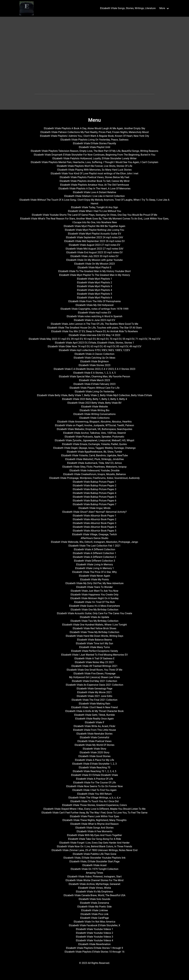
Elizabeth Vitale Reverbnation (95, 944)
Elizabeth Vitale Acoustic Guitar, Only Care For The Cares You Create (94, 613)
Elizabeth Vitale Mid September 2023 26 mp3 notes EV (95, 241)
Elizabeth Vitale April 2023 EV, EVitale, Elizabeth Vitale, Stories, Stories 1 (94, 343)
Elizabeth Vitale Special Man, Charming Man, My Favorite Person (94, 377)
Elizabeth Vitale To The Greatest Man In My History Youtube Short (94, 271)
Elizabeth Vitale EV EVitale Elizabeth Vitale (94, 775)
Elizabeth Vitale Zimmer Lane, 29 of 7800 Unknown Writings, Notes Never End (94, 850)
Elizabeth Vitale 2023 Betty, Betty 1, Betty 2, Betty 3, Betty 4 (94, 399)
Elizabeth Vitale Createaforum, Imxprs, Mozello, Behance (94, 474)
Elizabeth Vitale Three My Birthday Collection (94, 632)
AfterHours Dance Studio (95, 538)
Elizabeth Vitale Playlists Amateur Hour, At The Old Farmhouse (94, 185)
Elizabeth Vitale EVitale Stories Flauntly (94, 143)
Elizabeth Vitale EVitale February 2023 (95, 384)
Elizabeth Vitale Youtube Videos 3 (94, 937)
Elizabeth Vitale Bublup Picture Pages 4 (94, 493)
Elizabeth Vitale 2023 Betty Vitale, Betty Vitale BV (94, 403)
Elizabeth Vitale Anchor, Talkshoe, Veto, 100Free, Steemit (95, 433)
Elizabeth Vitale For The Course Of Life (94, 783)
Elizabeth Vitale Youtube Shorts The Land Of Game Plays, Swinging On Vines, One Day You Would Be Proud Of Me (94, 215)
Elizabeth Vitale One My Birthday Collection (94, 610)
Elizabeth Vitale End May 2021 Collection (94, 681)
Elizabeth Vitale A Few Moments (95, 831)
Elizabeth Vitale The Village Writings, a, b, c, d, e (94, 798)
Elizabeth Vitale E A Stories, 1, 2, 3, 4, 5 (94, 373)
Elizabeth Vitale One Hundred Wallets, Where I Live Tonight (94, 625)
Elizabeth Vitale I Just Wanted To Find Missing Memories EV (94, 655)
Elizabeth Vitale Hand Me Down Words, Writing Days (94, 636)
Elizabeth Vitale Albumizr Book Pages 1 (94, 516)
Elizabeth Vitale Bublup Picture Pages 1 (94, 482)
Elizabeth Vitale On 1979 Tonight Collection (94, 869)
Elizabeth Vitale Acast (94, 865)
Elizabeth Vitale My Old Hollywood (94, 305)
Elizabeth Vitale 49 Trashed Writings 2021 (95, 666)
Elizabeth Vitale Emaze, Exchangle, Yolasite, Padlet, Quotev (94, 444)
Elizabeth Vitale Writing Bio (95, 410)
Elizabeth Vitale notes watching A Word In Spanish (94, 316)
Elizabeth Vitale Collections (95, 418)
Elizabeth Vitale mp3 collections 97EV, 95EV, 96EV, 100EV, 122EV (95, 350)
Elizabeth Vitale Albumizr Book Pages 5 (94, 531)
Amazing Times (95, 873)
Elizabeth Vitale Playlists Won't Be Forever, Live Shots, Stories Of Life (95, 166)
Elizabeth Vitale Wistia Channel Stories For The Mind (95, 880)
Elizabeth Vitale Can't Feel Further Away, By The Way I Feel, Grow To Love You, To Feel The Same (94, 813)
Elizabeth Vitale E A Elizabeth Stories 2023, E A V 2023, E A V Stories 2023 (95, 369)
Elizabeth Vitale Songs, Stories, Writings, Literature (128, 8)
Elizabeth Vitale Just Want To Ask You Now (94, 591)
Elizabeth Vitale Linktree (94, 910)
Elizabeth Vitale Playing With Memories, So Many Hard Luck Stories (94, 170)
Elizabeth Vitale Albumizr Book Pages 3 (94, 523)
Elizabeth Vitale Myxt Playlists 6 (95, 298)
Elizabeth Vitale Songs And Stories (94, 828)
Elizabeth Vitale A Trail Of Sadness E (95, 658)
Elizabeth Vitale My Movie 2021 (94, 692)
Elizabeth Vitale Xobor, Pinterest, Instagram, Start (95, 877)
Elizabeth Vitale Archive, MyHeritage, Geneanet (95, 884)
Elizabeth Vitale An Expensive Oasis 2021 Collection (94, 685)
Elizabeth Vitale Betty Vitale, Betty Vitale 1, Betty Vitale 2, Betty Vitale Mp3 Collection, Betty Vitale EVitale (95, 395)
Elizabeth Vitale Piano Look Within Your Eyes (94, 816)
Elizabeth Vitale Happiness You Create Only (94, 595)
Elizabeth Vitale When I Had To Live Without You (94, 211)
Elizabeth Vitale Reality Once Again (94, 719)
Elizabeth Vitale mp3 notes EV (95, 313)
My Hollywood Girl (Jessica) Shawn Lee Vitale (94, 677)
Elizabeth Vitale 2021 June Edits (94, 696)
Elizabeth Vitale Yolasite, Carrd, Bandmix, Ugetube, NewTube (94, 455)
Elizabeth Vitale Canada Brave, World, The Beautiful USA (94, 895)
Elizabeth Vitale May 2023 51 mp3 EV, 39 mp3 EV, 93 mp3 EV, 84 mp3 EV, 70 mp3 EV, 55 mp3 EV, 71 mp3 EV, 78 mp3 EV (95, 339)
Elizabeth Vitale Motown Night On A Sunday (94, 598)
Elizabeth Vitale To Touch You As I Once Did (95, 801)
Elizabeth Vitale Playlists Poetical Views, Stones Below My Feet (94, 177)
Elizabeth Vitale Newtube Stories (95, 734)
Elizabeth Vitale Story (94, 749)
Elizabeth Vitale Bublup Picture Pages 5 (94, 497)
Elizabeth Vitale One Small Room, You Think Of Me (94, 670)
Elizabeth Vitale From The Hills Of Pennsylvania (94, 301)
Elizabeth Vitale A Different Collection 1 (94, 553)
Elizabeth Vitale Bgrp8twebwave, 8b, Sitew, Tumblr (94, 452)
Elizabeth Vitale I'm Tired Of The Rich (94, 602)
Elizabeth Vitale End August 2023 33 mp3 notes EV (94, 252)
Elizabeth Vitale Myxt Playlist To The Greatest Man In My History (94, 275)
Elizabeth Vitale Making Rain (94, 704)
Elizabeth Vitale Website (95, 407)
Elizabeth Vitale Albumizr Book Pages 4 (94, 527)
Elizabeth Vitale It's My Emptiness (94, 892)
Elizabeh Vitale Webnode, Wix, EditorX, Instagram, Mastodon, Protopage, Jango (94, 542)
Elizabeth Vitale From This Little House (94, 730)
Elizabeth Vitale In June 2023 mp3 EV (95, 320)
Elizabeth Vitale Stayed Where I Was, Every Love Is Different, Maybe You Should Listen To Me (94, 809)
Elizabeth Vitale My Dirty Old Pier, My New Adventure (94, 583)
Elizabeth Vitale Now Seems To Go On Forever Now (94, 786)
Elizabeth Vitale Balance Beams (94, 640)
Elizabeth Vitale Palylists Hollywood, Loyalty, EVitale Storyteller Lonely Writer (95, 158)
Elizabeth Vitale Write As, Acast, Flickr (95, 726)
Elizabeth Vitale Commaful (94, 737)
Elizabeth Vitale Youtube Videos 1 (94, 929)
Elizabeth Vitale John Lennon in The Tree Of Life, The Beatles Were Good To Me (94, 324)
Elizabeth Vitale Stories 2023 (94, 365)
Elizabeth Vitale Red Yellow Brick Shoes (94, 628)
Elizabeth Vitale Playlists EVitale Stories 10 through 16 (94, 952)
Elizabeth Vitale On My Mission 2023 (95, 264)
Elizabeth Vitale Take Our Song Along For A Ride (95, 839)
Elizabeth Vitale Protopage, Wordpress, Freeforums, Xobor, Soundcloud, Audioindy (94, 478)
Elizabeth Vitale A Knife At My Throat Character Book (94, 711)
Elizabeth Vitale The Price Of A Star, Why (95, 572)
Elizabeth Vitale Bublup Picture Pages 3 (94, 489)
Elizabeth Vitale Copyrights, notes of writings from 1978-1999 (94, 309)
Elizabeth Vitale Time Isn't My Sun (94, 643)
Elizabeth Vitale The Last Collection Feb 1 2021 (95, 546)
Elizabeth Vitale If (94, 722)
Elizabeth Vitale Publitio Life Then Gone (94, 854)
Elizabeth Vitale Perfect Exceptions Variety (94, 651)
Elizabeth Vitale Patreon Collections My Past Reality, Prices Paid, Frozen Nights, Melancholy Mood (94, 132)
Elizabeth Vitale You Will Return (95, 794)
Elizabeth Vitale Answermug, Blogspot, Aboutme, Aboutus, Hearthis (94, 422)
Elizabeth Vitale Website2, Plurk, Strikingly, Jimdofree (95, 459)
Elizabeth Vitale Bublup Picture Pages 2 (94, 486)
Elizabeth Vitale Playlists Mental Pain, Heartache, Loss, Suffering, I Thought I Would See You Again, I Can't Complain (94, 162)
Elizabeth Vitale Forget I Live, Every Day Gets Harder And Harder (94, 843)
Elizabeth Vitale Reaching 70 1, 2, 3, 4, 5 (95, 771)
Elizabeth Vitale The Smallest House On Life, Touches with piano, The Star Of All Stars (94, 328)
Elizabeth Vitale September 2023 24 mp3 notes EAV (94, 237)
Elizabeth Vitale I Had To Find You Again (95, 790)
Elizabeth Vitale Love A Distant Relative (94, 192)
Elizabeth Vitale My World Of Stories (95, 745)
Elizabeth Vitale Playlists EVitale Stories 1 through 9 (94, 948)
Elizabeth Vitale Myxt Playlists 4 (95, 290)
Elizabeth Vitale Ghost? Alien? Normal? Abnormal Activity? (94, 512)
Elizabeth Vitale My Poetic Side (95, 907)
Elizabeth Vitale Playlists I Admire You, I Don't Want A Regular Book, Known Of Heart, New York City (94, 136)
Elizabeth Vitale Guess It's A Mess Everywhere (95, 606)
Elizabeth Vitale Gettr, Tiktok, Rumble (94, 715)
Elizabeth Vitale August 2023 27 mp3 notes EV (95, 245)
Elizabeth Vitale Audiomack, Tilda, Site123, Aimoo (95, 463)
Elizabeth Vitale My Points (94, 580)
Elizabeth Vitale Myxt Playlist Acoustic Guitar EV (94, 234)
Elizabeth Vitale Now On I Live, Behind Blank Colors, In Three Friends (94, 846)
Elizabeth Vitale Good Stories (94, 756)
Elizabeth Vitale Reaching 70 (94, 768)
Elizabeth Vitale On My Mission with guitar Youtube (94, 260)
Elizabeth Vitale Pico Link (94, 914)
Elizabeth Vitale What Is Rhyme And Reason (94, 824)
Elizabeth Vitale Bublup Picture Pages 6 (94, 501)
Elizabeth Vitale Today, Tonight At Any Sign (94, 207)
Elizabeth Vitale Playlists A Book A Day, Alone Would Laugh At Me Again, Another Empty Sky (95, 128)
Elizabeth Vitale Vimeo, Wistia (94, 888)
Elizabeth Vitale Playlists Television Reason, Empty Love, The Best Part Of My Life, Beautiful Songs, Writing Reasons (95, 151)
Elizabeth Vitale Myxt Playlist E (95, 267)
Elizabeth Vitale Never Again (94, 576)
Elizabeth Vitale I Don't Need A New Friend (94, 707)
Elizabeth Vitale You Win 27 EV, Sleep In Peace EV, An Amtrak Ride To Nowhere (94, 331)
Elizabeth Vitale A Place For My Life (94, 760)
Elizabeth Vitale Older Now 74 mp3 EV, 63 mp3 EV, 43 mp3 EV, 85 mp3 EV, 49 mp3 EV (94, 346)
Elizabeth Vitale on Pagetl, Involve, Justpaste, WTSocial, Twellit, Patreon (94, 425)
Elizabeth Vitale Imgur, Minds (94, 508)
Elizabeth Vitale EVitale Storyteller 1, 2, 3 (94, 764)
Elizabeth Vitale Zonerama (94, 903)
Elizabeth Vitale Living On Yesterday (94, 392)
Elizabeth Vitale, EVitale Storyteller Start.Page (94, 861)
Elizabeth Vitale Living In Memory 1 (94, 568)
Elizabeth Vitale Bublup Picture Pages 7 (94, 504)
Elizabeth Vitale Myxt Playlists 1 (95, 279)
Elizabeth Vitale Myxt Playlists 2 (95, 283)
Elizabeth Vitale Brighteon (94, 361)
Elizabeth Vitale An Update (94, 617)
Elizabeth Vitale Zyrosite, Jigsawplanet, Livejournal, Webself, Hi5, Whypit (95, 440)
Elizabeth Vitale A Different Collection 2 (94, 557)
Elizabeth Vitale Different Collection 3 (94, 561)
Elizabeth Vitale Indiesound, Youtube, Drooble (94, 470)
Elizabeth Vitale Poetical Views (94, 741)
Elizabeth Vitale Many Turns (94, 647)
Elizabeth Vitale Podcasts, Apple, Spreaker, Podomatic (94, 437)
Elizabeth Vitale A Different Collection (95, 549)
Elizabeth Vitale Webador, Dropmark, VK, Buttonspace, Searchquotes (95, 429)
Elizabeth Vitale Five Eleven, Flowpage (95, 674)
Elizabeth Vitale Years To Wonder (94, 587)
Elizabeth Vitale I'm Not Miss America (94, 922)
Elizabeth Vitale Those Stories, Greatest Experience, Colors (94, 805)
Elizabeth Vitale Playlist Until (95, 147)
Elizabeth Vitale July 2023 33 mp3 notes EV (94, 256)
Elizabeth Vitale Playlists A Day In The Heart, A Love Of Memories (95, 189)
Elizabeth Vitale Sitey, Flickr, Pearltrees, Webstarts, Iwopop (95, 467)
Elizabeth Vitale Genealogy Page (94, 689)
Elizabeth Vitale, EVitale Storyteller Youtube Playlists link (94, 858)
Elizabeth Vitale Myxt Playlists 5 (95, 294)
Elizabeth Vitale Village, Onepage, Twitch (94, 534)
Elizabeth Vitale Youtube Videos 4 (94, 940)
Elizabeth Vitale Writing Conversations (94, 414)
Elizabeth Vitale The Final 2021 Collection (94, 700)
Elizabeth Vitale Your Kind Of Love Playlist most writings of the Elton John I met (94, 173)
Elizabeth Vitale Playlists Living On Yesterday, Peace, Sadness (94, 140)
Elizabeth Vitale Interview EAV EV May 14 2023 (94, 335)
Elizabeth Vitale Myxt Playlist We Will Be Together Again (94, 226)
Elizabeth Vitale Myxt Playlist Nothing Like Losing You (94, 230)
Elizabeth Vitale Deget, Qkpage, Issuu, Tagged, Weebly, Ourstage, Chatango (94, 448)
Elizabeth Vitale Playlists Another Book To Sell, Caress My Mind (95, 181)
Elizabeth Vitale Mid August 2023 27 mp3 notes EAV (94, 249)
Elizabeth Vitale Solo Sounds (95, 899)
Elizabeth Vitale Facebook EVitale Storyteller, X (95, 925)
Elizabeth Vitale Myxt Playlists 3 (95, 286)
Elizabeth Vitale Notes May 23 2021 (94, 662)
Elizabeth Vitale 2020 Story (94, 752)
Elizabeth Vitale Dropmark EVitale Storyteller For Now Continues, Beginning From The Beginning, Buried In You (94, 155)
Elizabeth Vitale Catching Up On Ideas (95, 358)
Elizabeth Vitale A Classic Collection (95, 354)
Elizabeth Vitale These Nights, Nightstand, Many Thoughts (94, 820)
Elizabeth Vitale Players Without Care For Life (94, 388)
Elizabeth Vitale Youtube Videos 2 (94, 933)
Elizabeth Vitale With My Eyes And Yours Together (94, 835)
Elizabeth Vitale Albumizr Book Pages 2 (94, 519)
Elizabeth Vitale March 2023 (94, 380)
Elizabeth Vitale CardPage (95, 918)
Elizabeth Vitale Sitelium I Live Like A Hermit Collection (94, 196)
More (162, 8)
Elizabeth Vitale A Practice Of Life (95, 779)
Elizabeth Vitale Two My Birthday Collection (95, 621)
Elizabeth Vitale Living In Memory (94, 564)
